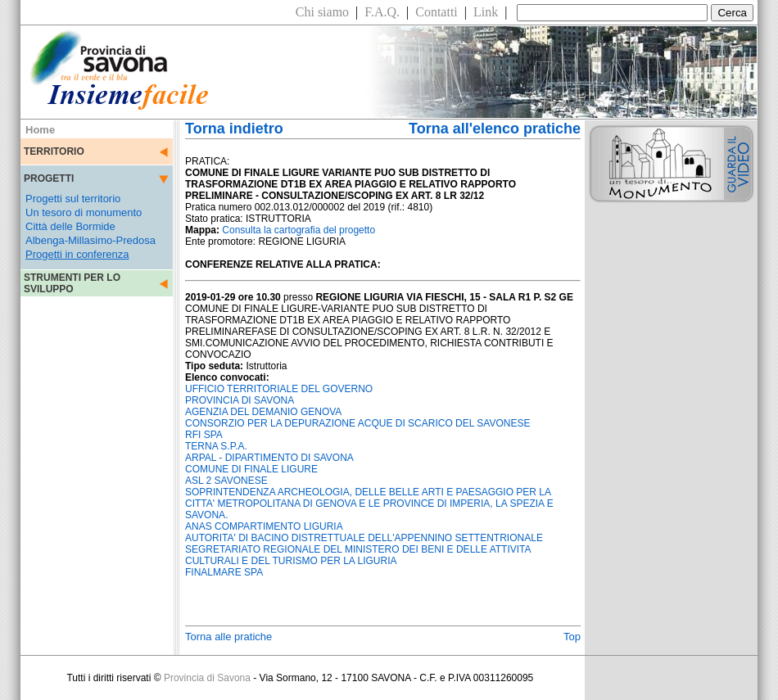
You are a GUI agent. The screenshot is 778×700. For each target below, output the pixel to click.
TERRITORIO (54, 151)
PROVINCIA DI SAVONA (240, 400)
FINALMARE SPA (224, 572)
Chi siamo (322, 12)
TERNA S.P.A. (216, 446)
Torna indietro (234, 129)
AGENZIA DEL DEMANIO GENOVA (263, 412)
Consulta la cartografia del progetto (299, 230)
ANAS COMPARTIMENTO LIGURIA (264, 526)
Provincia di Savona (207, 678)
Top (572, 637)
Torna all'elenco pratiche (495, 129)
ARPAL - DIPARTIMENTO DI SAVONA (269, 458)
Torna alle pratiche (228, 637)
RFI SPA (204, 435)
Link (486, 12)
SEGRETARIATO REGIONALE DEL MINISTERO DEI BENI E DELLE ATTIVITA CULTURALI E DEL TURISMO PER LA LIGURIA (358, 555)
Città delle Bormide (70, 226)
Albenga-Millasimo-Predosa (90, 240)
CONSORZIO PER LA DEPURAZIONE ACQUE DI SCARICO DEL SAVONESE (357, 423)
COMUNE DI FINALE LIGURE (251, 469)
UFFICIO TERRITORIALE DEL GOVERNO (279, 389)
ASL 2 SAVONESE (226, 481)
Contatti (436, 12)
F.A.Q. (382, 12)
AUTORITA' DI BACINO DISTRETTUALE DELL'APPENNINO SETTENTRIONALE (364, 538)
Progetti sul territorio (73, 199)
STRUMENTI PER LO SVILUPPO (72, 283)
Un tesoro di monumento (84, 212)
